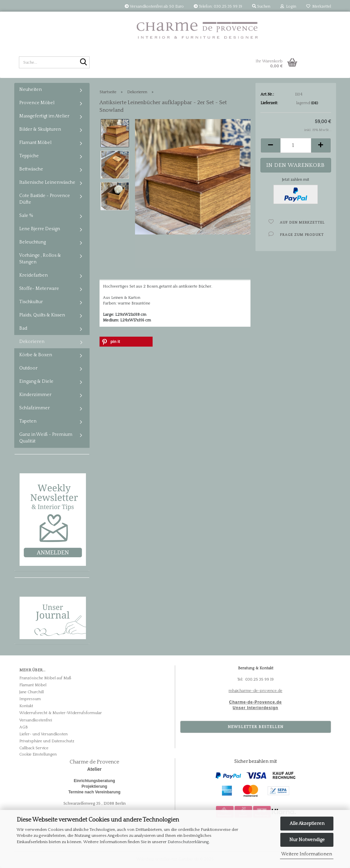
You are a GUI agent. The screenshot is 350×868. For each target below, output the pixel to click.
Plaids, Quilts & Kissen (42, 315)
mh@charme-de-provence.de (255, 691)
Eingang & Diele (36, 381)
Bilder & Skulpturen (40, 129)
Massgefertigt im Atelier (44, 116)
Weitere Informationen (307, 854)
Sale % (26, 216)
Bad (23, 328)
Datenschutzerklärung (188, 842)
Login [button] (288, 6)
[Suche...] (83, 63)
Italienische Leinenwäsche (47, 182)
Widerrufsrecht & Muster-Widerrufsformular (61, 713)
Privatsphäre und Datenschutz (47, 741)
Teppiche (29, 156)
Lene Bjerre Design (40, 229)
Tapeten (28, 421)
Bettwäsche (31, 169)
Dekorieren (32, 342)
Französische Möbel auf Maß (45, 678)
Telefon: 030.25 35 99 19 (218, 6)
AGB (24, 727)
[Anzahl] (296, 145)
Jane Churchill (32, 692)
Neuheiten (31, 90)
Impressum (30, 699)
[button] (270, 145)
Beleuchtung (33, 242)
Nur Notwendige (307, 840)
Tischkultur (31, 302)
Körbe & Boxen (36, 355)
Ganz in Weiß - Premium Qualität (46, 438)
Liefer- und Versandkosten (43, 734)
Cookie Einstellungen (38, 754)
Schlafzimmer (35, 408)
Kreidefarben (34, 275)
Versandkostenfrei (36, 720)
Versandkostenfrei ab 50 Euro (154, 6)
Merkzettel (319, 6)
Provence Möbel (37, 103)
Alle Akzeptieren (307, 824)
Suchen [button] (261, 6)
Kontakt (26, 706)
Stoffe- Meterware (39, 289)
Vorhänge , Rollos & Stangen (40, 259)
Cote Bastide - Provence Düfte (45, 199)
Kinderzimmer (35, 395)
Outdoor (28, 368)
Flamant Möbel (35, 143)
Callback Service (34, 748)
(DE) (315, 103)
